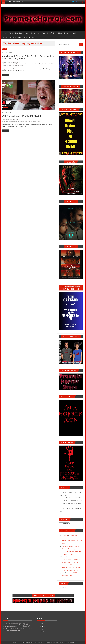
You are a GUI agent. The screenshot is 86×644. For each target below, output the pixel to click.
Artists (11, 33)
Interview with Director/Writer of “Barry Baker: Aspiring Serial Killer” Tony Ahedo (28, 57)
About (5, 33)
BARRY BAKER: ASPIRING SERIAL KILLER (21, 116)
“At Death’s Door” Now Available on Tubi (72, 500)
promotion (30, 121)
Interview (4, 49)
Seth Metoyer (65, 565)
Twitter (42, 624)
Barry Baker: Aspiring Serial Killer (10, 64)
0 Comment (16, 62)
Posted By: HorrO (7, 62)
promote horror (10, 65)
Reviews (5, 37)
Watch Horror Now (29, 37)
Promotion (5, 108)
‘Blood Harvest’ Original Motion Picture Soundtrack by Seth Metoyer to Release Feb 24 (71, 568)
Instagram (42, 629)
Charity (33, 33)
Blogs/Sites (19, 33)
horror (19, 64)
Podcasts (74, 33)
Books (26, 33)
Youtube (42, 632)
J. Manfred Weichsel (67, 546)
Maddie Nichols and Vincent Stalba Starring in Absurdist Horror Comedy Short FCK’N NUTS (71, 560)
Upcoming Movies (16, 37)
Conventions (41, 33)
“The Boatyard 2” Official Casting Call (71, 498)
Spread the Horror (18, 65)
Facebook (42, 626)
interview (23, 64)
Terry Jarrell (65, 535)
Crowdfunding (51, 33)
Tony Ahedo (25, 65)
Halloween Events (63, 33)
